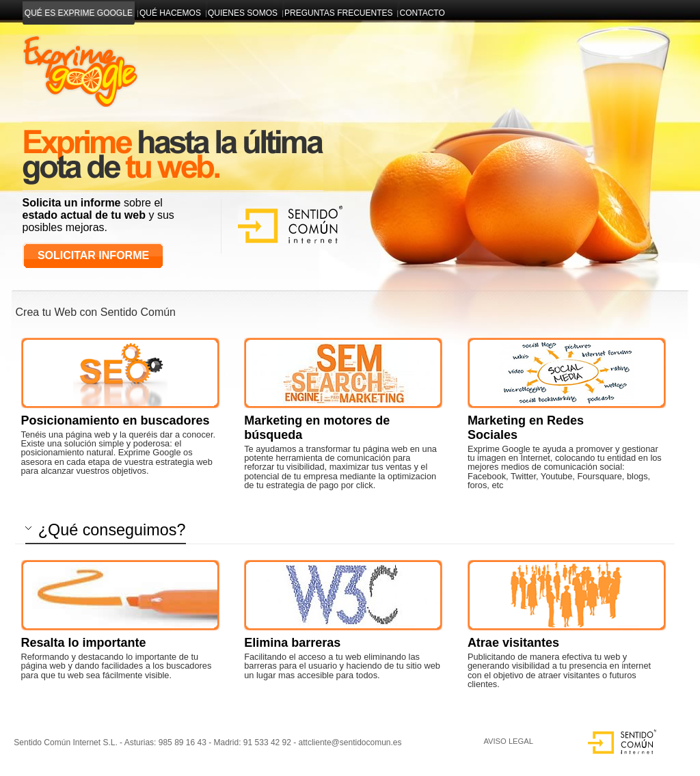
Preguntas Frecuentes (339, 13)
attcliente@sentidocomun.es (350, 742)
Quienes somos (243, 13)
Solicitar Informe (93, 255)
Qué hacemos (171, 13)
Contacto (422, 13)
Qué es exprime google (79, 13)
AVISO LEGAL (508, 741)
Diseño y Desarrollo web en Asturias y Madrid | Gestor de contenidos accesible (79, 60)
